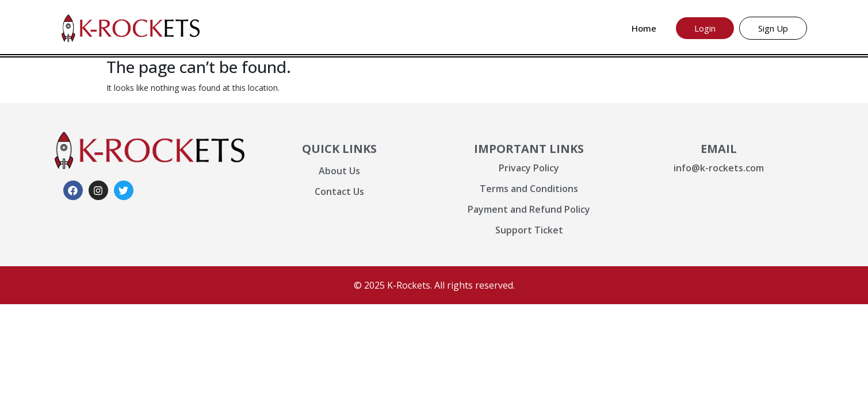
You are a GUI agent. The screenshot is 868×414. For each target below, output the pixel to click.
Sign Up (773, 28)
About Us (339, 171)
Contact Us (339, 191)
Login (705, 28)
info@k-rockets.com (719, 168)
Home (644, 28)
